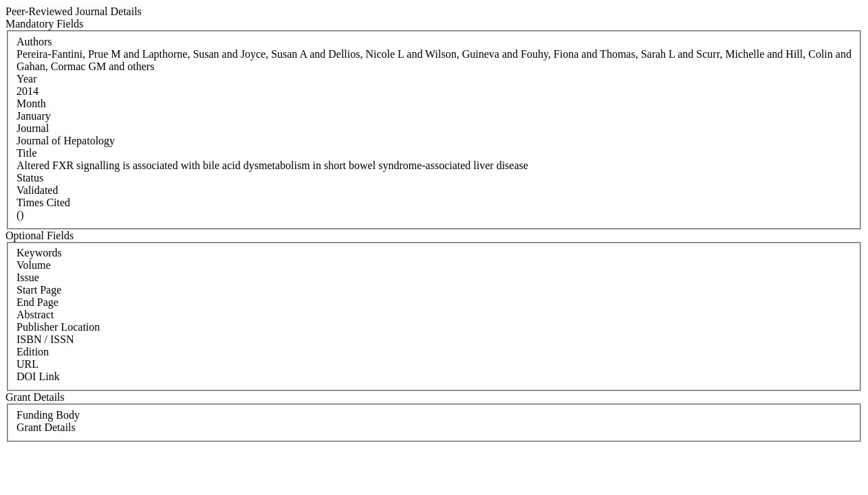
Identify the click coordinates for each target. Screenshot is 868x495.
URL (28, 364)
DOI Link (38, 376)
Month (31, 103)
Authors (34, 42)
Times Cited (43, 202)
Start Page (39, 290)
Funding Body (48, 415)
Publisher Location (58, 327)
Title (27, 153)
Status (30, 178)
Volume (33, 265)
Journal (33, 128)
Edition (33, 352)
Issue (28, 277)
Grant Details (46, 427)
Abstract (35, 315)
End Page (37, 302)
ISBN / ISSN (45, 339)
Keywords (39, 253)
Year (26, 79)
